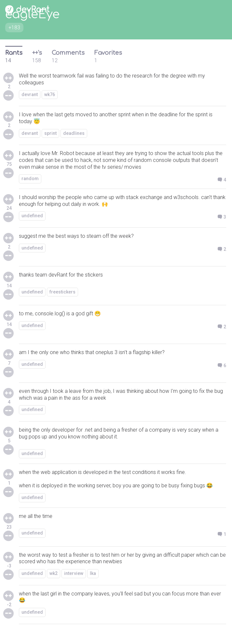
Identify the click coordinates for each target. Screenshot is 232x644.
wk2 (54, 573)
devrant (30, 94)
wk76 (50, 94)
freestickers (62, 292)
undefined (32, 216)
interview (74, 573)
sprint (50, 133)
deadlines (74, 133)
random (30, 179)
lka (93, 573)
